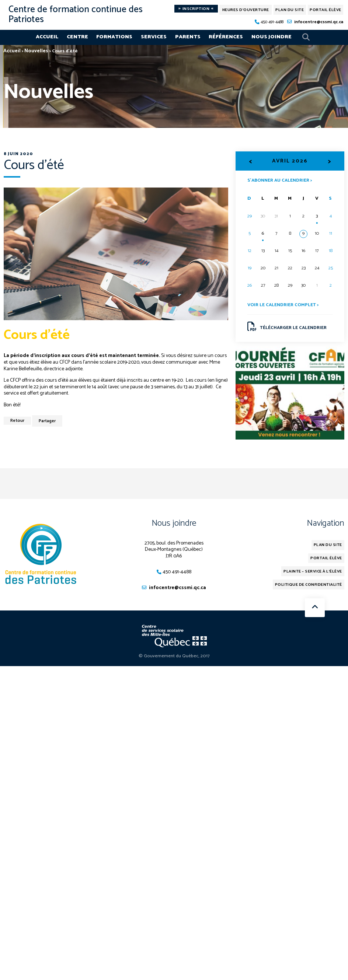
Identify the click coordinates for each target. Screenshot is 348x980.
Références (226, 37)
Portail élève (326, 10)
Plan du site (290, 10)
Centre (77, 37)
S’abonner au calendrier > (280, 180)
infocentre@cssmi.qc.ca (319, 22)
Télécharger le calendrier (287, 327)
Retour (17, 421)
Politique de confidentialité (309, 585)
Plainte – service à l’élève (313, 571)
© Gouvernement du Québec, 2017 (174, 656)
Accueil (47, 37)
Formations (114, 37)
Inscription (196, 9)
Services (154, 37)
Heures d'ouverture (246, 10)
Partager (47, 421)
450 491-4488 (272, 22)
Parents (188, 37)
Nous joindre (272, 37)
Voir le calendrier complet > (283, 305)
